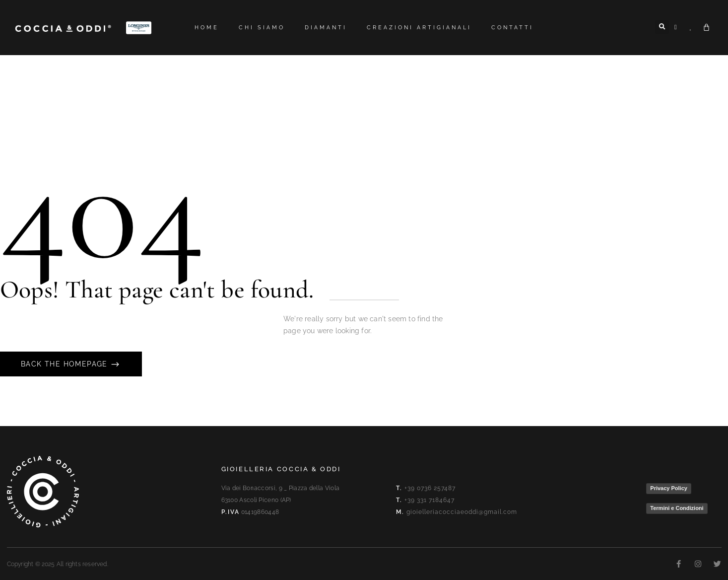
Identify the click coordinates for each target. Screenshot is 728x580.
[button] (662, 27)
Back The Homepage (66, 364)
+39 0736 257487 (430, 488)
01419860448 (260, 512)
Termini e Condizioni (677, 508)
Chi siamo (262, 28)
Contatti (512, 28)
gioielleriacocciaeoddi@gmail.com (462, 512)
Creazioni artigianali (419, 28)
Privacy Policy (669, 488)
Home (207, 28)
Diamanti (326, 28)
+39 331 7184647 (430, 500)
